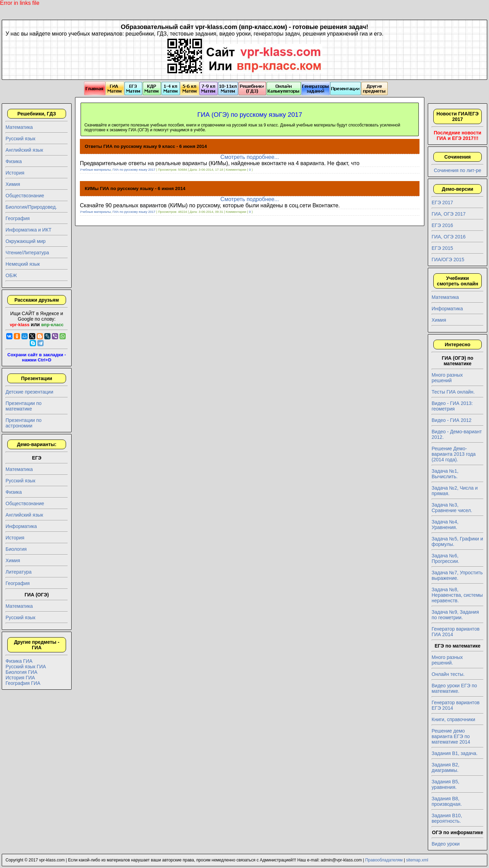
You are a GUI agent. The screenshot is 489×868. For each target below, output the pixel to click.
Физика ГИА (19, 661)
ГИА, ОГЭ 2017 (449, 214)
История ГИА (20, 678)
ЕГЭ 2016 (442, 225)
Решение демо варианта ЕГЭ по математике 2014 (451, 736)
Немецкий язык (23, 264)
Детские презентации (29, 392)
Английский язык (24, 150)
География (18, 218)
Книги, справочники (453, 719)
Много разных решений (447, 378)
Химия (13, 184)
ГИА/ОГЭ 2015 (448, 260)
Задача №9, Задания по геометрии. (455, 615)
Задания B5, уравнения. (445, 784)
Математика (19, 127)
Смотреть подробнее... (250, 157)
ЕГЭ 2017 (442, 202)
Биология (16, 549)
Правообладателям (384, 860)
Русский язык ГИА (26, 667)
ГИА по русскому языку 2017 (134, 170)
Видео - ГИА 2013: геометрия (452, 406)
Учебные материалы (95, 170)
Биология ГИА (21, 672)
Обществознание (25, 196)
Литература (19, 572)
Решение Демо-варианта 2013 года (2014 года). (454, 454)
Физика (14, 161)
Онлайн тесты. (448, 674)
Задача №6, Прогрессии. (445, 558)
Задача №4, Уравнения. (445, 525)
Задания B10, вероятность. (447, 818)
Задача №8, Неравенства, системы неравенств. (457, 595)
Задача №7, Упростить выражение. (457, 575)
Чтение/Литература (27, 253)
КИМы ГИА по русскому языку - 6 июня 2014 (135, 188)
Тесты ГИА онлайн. (453, 392)
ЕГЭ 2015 (442, 248)
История (15, 173)
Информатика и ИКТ (29, 230)
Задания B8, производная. (447, 801)
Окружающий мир (26, 241)
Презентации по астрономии (24, 423)
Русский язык (20, 139)
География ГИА (23, 683)
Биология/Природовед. (31, 207)
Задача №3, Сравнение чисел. (452, 508)
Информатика (21, 526)
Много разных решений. (447, 660)
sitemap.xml (417, 860)
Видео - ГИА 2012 (451, 420)
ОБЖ (11, 275)
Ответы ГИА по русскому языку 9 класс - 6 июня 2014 (146, 146)
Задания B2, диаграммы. (445, 767)
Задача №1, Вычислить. (445, 474)
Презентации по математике (24, 406)
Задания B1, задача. (455, 753)
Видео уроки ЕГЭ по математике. (454, 688)
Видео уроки (446, 844)
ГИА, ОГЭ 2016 (449, 237)
